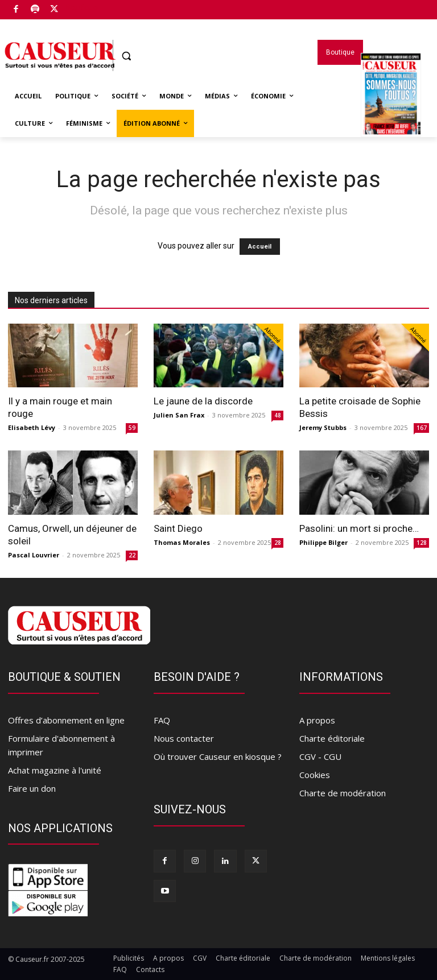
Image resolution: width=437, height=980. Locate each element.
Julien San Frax (179, 415)
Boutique (81, 7)
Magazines (391, 110)
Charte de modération (343, 793)
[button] (127, 56)
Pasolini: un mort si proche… (359, 528)
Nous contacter (184, 738)
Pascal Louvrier (34, 555)
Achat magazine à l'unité (55, 770)
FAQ (162, 720)
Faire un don (32, 788)
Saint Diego (178, 528)
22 (132, 555)
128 (422, 543)
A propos (317, 720)
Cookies (315, 775)
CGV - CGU (320, 756)
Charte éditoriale (332, 738)
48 (278, 415)
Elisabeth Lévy (32, 427)
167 (422, 428)
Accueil (260, 247)
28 (278, 543)
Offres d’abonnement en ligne (66, 720)
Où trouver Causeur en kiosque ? (218, 756)
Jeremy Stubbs (323, 427)
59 (132, 428)
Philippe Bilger (323, 542)
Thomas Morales (182, 542)
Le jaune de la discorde (203, 401)
